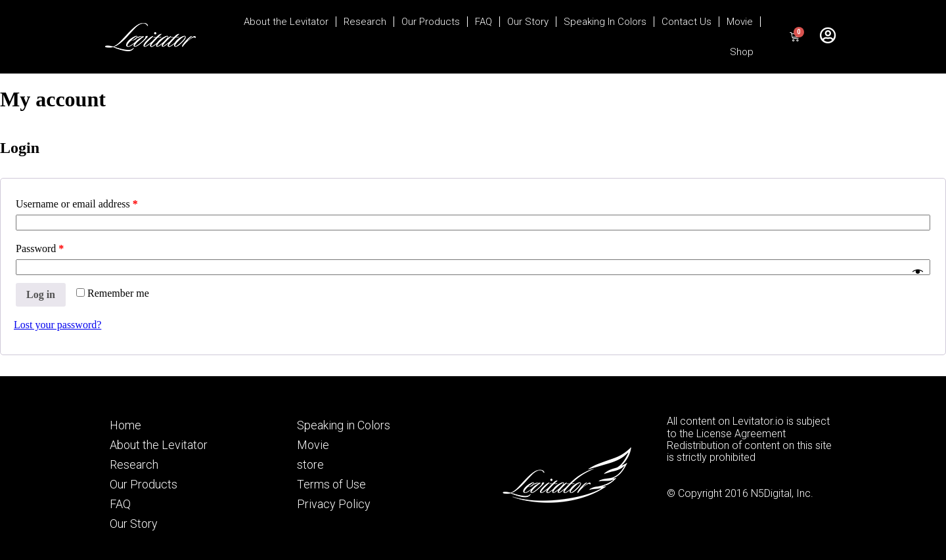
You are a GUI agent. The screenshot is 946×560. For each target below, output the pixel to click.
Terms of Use (331, 484)
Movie (740, 22)
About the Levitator (286, 22)
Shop (742, 52)
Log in (41, 294)
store (310, 464)
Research (365, 22)
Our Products (431, 22)
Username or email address (77, 204)
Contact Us (687, 22)
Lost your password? (57, 325)
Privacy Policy (334, 504)
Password (40, 248)
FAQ (484, 22)
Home (125, 425)
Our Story (528, 22)
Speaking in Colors (344, 425)
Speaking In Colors (605, 22)
